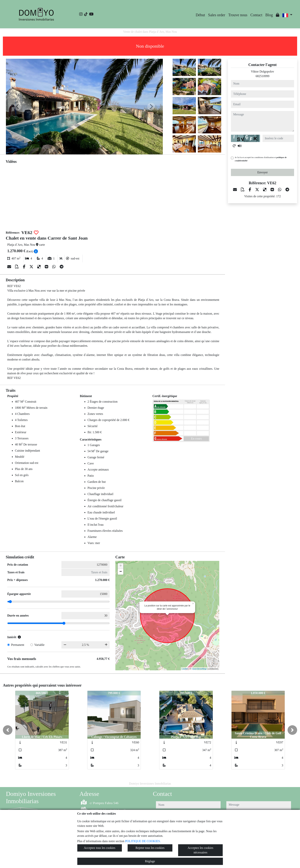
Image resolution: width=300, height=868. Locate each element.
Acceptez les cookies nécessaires (201, 850)
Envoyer (262, 172)
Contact (256, 15)
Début (200, 15)
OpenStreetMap (199, 669)
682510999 (262, 76)
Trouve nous (238, 15)
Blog (269, 15)
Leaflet (185, 669)
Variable (39, 645)
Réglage (150, 861)
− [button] (121, 572)
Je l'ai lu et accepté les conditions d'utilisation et (261, 159)
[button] (8, 730)
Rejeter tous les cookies (150, 848)
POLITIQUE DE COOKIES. (143, 841)
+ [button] (121, 566)
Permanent (18, 645)
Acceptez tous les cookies (100, 848)
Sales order (217, 15)
